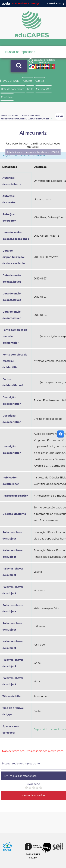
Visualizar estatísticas (21, 776)
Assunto (28, 81)
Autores (39, 81)
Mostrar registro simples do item (22, 764)
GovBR (6, 4)
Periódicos (7, 97)
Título (30, 89)
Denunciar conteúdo (34, 795)
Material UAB (44, 89)
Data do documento (13, 89)
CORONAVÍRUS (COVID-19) (25, 4)
